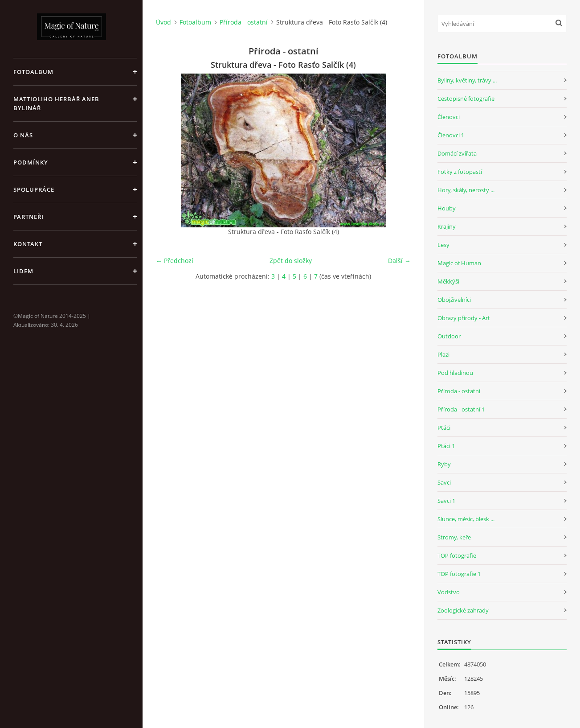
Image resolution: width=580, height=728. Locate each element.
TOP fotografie (457, 555)
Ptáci (444, 428)
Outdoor (449, 336)
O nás (23, 135)
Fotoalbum (33, 72)
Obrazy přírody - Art (464, 318)
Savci (444, 482)
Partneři (29, 217)
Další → (399, 261)
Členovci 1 (451, 135)
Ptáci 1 (446, 446)
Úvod (163, 22)
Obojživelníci (454, 300)
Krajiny (447, 226)
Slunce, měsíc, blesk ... (466, 519)
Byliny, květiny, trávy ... (467, 80)
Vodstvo (449, 592)
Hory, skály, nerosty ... (466, 190)
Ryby (444, 464)
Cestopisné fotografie (466, 99)
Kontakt (28, 244)
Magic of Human (459, 263)
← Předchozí (175, 261)
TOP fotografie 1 (459, 574)
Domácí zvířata (457, 153)
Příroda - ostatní (244, 22)
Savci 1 (446, 501)
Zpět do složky (291, 261)
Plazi (443, 354)
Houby (447, 208)
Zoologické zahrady (463, 610)
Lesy (443, 245)
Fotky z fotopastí (460, 172)
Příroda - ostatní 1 (461, 409)
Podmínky (31, 162)
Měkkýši (448, 281)
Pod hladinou (455, 373)
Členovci (449, 117)
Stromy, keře (454, 537)
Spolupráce (34, 189)
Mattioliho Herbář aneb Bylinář (56, 103)
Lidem (23, 271)
